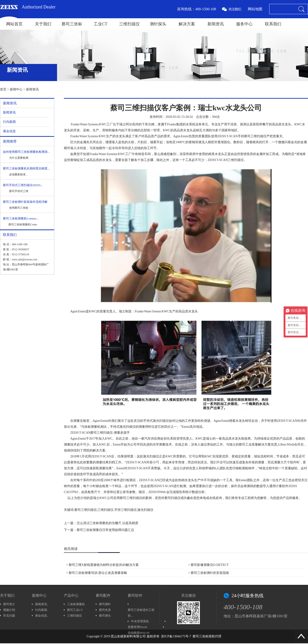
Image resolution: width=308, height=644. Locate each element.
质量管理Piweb (137, 627)
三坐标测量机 (76, 604)
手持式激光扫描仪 (156, 421)
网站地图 (255, 9)
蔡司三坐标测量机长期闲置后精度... (26, 168)
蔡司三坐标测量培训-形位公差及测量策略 (98, 573)
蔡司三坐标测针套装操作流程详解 (25, 202)
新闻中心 (16, 89)
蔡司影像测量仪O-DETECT (210, 565)
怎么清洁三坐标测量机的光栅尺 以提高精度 (107, 523)
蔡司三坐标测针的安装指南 (210, 573)
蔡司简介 (9, 604)
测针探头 (158, 24)
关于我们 (43, 24)
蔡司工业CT (75, 610)
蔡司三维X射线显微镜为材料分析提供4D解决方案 (104, 565)
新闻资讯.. (42, 604)
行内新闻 (9, 122)
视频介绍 (9, 610)
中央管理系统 (140, 621)
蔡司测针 (105, 604)
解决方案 (187, 24)
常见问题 (9, 616)
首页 (3, 89)
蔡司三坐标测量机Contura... (21, 218)
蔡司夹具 (105, 610)
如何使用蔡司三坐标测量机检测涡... (26, 152)
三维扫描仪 (129, 24)
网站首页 (14, 24)
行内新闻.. (42, 610)
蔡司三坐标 (72, 24)
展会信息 (9, 131)
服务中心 (244, 24)
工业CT (100, 24)
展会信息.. (42, 616)
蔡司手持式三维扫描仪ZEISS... (23, 185)
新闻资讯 (216, 24)
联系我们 (273, 24)
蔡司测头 (105, 616)
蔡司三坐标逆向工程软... (141, 613)
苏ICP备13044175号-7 (176, 636)
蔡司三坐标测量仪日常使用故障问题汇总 (105, 530)
